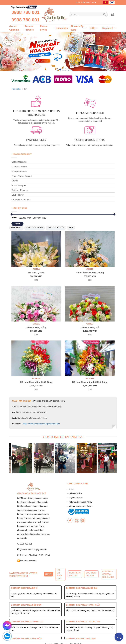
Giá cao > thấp (56, 228)
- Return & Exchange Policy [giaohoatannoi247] (80, 502)
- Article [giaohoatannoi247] (71, 489)
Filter (17, 224)
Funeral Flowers (19, 167)
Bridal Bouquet (19, 185)
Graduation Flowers (21, 200)
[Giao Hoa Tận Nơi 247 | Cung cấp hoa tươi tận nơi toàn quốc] (88, 15)
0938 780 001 (25, 12)
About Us (79, 2)
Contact (87, 2)
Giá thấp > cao (35, 228)
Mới (71, 228)
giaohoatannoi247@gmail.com (32, 549)
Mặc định (16, 228)
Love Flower (17, 195)
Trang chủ (16, 89)
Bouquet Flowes (19, 171)
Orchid (15, 181)
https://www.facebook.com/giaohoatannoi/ (41, 424)
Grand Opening (19, 162)
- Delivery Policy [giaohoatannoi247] (75, 493)
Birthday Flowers (20, 190)
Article (94, 2)
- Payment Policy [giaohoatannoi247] (75, 498)
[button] (57, 70)
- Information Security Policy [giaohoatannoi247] (80, 506)
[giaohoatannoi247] (54, 15)
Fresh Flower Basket (22, 176)
